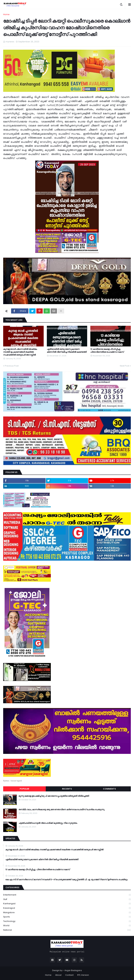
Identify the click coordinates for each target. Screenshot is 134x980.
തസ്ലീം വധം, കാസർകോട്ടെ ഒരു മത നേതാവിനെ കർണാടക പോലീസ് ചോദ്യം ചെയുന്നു (62, 810)
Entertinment (67, 895)
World (67, 926)
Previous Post (12, 366)
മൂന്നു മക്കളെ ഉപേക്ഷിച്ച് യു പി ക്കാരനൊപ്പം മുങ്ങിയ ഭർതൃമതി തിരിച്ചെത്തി (54, 796)
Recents (67, 789)
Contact (69, 975)
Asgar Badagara (73, 970)
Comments (109, 789)
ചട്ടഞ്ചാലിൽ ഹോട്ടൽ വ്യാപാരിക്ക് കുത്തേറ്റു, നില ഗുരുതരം (48, 823)
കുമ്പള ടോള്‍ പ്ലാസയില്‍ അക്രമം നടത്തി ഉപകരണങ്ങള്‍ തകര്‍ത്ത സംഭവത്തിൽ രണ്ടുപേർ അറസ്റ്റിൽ (20, 352)
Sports (67, 917)
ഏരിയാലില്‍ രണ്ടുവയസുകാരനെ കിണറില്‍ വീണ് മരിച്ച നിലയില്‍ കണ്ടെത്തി (67, 351)
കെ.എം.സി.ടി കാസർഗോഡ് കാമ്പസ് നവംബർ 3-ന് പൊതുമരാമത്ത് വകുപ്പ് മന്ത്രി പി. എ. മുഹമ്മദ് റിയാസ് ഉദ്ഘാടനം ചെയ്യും (67, 880)
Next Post (125, 366)
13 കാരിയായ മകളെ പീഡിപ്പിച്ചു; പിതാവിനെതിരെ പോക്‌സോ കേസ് (107, 351)
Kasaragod (67, 908)
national (67, 930)
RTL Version (83, 975)
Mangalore (67, 913)
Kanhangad (67, 904)
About (58, 975)
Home (6, 14)
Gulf (67, 899)
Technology (67, 921)
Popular (24, 789)
